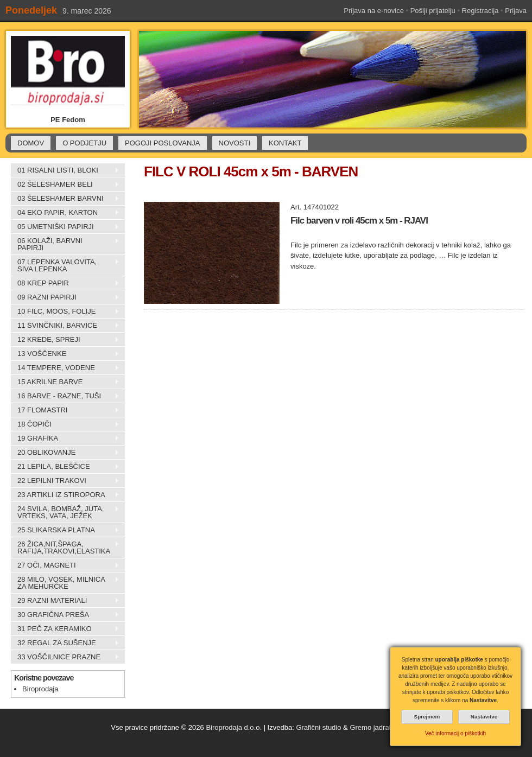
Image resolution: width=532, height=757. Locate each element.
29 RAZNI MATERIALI (65, 601)
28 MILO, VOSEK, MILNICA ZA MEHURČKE (65, 583)
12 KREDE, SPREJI (65, 340)
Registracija (480, 11)
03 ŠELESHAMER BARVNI (65, 199)
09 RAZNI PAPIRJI (65, 297)
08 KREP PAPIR (65, 283)
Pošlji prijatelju (433, 11)
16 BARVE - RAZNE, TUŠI (65, 396)
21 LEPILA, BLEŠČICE (65, 467)
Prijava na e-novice (374, 11)
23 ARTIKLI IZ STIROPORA (65, 495)
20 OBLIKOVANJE (65, 453)
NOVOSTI (235, 143)
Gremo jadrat (370, 727)
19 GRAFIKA (65, 438)
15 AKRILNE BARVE (65, 382)
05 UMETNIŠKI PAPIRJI (65, 227)
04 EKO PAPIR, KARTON (65, 213)
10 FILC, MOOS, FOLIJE (65, 311)
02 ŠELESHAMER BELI (65, 185)
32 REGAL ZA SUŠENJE (65, 643)
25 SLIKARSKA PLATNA (65, 530)
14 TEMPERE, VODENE (65, 368)
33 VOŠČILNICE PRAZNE (65, 657)
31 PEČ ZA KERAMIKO (65, 629)
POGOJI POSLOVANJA (162, 143)
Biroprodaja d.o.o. (234, 727)
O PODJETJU (84, 143)
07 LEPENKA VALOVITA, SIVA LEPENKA (65, 265)
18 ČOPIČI (65, 424)
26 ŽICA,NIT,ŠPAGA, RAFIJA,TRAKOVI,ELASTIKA (65, 548)
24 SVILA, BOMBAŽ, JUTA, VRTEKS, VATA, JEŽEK (65, 512)
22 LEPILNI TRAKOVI (65, 481)
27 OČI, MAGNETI (65, 565)
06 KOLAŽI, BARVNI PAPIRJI (65, 244)
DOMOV (31, 143)
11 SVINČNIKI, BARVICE (65, 326)
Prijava (516, 11)
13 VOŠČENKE (65, 354)
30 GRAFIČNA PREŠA (65, 615)
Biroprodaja (40, 689)
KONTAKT (285, 143)
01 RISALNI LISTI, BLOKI (65, 170)
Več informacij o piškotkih (455, 733)
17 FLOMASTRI (65, 410)
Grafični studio (318, 727)
